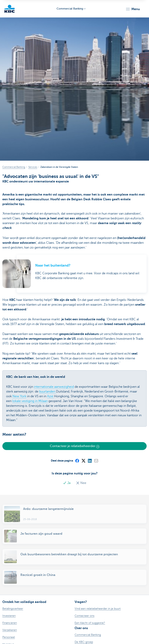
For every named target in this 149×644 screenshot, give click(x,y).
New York (19, 396)
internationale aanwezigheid (54, 387)
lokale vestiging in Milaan (30, 401)
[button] (133, 9)
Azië (51, 396)
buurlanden (48, 392)
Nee (81, 483)
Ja (67, 483)
